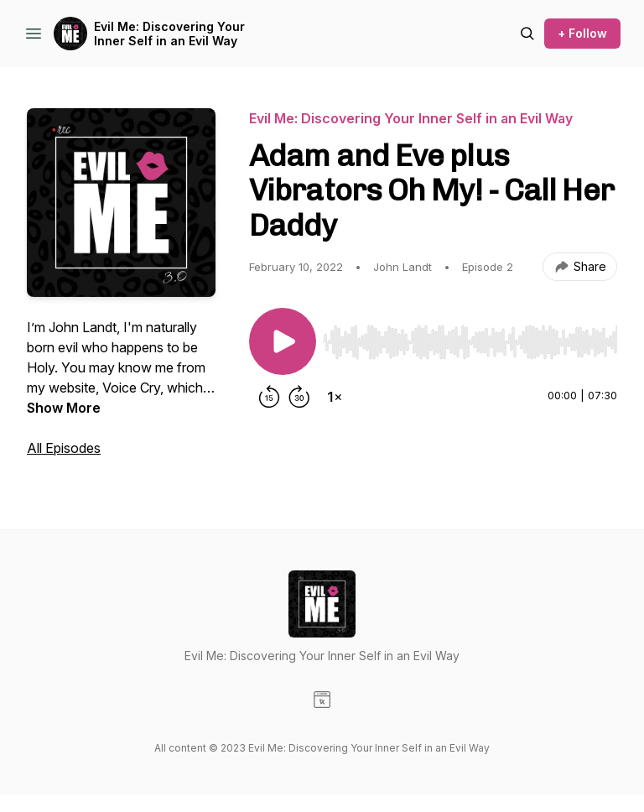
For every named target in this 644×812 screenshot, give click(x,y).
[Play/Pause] (283, 341)
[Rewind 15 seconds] (269, 397)
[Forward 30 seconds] (299, 397)
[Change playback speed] (335, 397)
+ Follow (582, 33)
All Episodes (64, 448)
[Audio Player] (470, 337)
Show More (64, 408)
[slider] (470, 342)
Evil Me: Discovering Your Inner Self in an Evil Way (169, 34)
